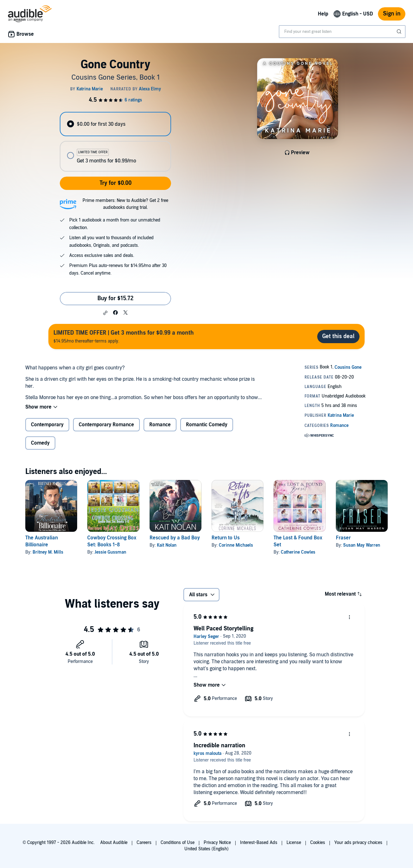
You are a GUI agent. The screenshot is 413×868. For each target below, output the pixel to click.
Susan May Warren (362, 545)
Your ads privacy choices (358, 843)
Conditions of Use (178, 843)
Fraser (343, 538)
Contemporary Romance (106, 425)
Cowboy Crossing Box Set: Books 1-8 (112, 541)
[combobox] (342, 32)
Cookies (318, 843)
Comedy (40, 443)
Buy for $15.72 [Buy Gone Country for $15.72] (115, 298)
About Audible (114, 843)
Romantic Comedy (207, 425)
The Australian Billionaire (42, 541)
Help (323, 14)
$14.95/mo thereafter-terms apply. (124, 336)
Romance (160, 425)
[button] (105, 313)
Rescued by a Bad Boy (175, 538)
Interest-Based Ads (259, 843)
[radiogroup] (115, 142)
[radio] (115, 124)
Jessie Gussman (110, 552)
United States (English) (207, 849)
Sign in (392, 14)
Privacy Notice (217, 843)
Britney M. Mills (48, 552)
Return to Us (226, 538)
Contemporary (47, 425)
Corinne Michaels (236, 545)
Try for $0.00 (116, 183)
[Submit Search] (400, 32)
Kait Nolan (167, 545)
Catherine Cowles (298, 552)
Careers (144, 843)
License (294, 843)
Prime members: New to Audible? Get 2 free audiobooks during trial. (125, 204)
